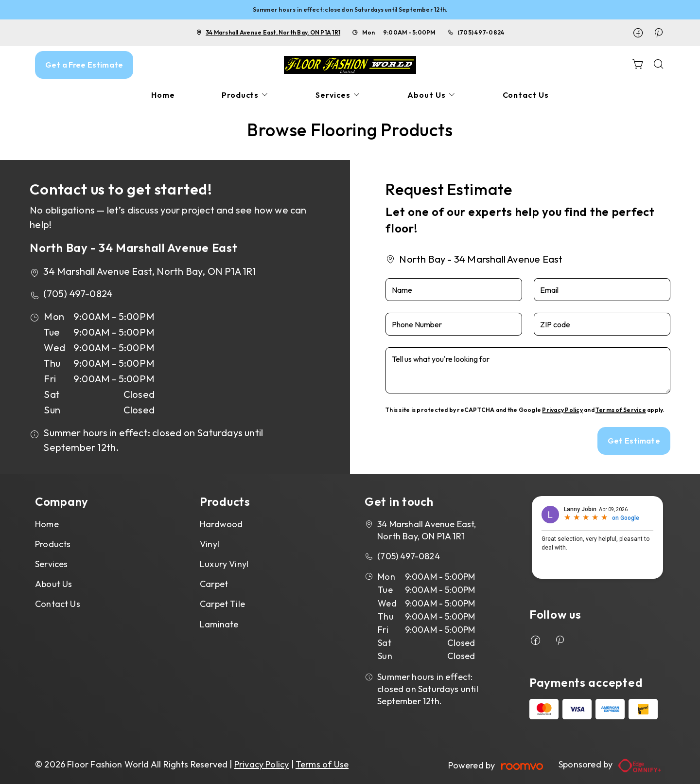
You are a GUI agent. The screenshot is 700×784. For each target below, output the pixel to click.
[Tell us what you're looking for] (528, 370)
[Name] (454, 290)
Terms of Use (322, 764)
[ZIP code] (602, 324)
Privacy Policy (562, 410)
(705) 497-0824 (481, 32)
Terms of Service (621, 410)
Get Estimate (634, 441)
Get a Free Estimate (84, 65)
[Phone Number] (454, 324)
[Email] (602, 290)
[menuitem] (163, 95)
